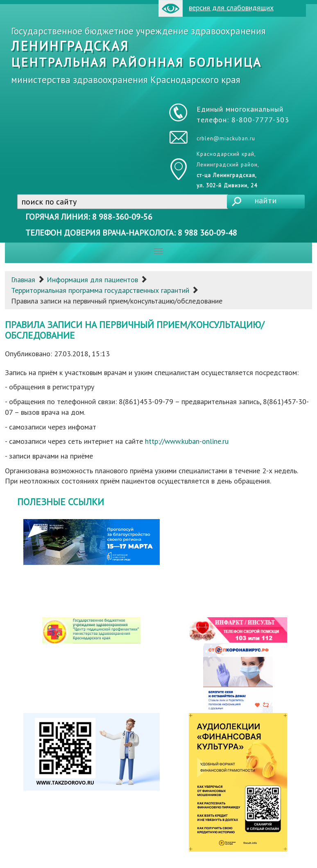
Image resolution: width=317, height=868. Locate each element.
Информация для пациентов (92, 280)
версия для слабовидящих (216, 8)
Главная (23, 280)
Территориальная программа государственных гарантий (100, 290)
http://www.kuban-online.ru (187, 441)
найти (266, 200)
